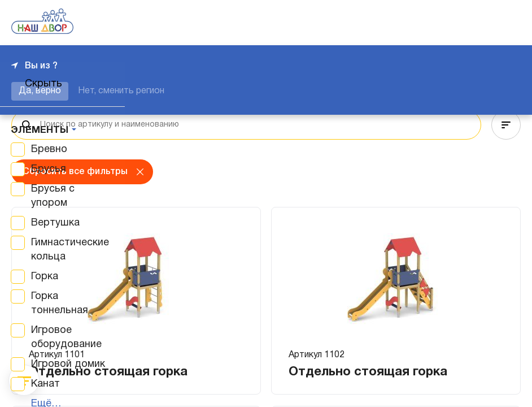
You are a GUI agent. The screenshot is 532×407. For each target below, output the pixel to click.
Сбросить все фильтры (75, 172)
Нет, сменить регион (121, 91)
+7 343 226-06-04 (482, 23)
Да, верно (40, 91)
